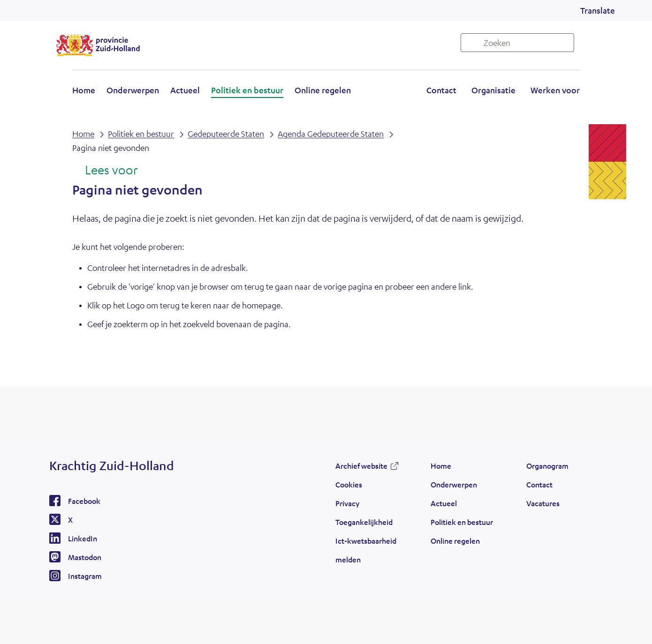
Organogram (547, 466)
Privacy (347, 503)
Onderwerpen (133, 90)
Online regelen (323, 90)
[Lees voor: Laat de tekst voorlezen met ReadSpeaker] (105, 171)
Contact (441, 90)
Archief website (361, 466)
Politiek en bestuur (247, 90)
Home (84, 90)
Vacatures (543, 503)
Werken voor (555, 90)
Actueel (185, 90)
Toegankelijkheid (364, 522)
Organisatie (493, 90)
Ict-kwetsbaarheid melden (366, 550)
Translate (598, 10)
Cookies (349, 484)
